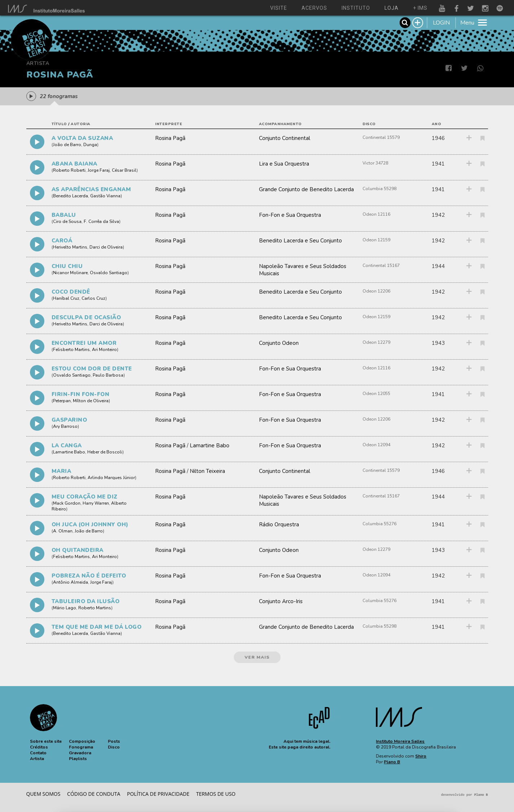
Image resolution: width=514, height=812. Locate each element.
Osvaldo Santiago (109, 273)
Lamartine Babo (69, 452)
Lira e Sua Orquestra (284, 164)
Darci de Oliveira (106, 247)
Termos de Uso (216, 794)
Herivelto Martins (70, 247)
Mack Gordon (67, 503)
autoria (81, 124)
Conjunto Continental (285, 138)
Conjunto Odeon (279, 343)
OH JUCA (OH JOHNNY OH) (90, 524)
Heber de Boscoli (105, 452)
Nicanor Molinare (70, 273)
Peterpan (62, 401)
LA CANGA (67, 445)
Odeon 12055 (376, 394)
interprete (169, 124)
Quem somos (43, 794)
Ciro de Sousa (67, 221)
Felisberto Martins (71, 350)
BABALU (64, 215)
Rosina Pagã (170, 138)
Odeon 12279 (376, 342)
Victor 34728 (375, 163)
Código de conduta (94, 794)
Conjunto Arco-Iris (281, 601)
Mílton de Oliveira (91, 401)
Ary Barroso (65, 426)
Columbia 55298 (379, 189)
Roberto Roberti (69, 170)
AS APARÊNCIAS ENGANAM (91, 189)
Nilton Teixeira (207, 471)
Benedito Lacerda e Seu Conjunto (300, 241)
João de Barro (67, 145)
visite (279, 8)
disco (369, 124)
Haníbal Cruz (66, 298)
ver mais (257, 657)
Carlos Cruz (93, 298)
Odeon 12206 (376, 291)
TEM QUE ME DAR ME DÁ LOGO (97, 627)
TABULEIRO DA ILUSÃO (86, 601)
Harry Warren (96, 503)
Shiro (421, 756)
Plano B (392, 762)
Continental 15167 (381, 265)
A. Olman (63, 531)
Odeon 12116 (376, 214)
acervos (314, 8)
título (59, 124)
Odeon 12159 (376, 240)
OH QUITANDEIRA (78, 550)
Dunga (90, 145)
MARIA (61, 471)
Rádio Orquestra (279, 524)
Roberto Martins (95, 608)
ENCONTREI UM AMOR (84, 343)
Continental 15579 (381, 137)
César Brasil (124, 170)
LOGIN (441, 23)
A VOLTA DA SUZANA (82, 138)
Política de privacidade (158, 794)
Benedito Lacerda (71, 196)
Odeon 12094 (376, 445)
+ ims (420, 8)
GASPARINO (69, 420)
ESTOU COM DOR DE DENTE (92, 369)
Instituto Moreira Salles (400, 741)
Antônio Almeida (71, 582)
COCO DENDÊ (71, 292)
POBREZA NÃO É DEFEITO (89, 576)
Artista (38, 63)
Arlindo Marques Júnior (111, 478)
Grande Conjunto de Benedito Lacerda (306, 189)
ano (437, 124)
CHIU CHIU (67, 266)
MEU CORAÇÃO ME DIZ (85, 497)
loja (392, 8)
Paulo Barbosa (108, 375)
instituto (356, 8)
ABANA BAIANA (74, 164)
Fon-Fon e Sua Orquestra (290, 215)
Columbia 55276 (379, 524)
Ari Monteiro (104, 350)
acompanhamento (280, 124)
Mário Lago (65, 608)
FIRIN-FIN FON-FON (81, 394)
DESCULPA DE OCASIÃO (86, 317)
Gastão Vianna (105, 196)
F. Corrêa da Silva (101, 221)
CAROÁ (62, 241)
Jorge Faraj (99, 170)
